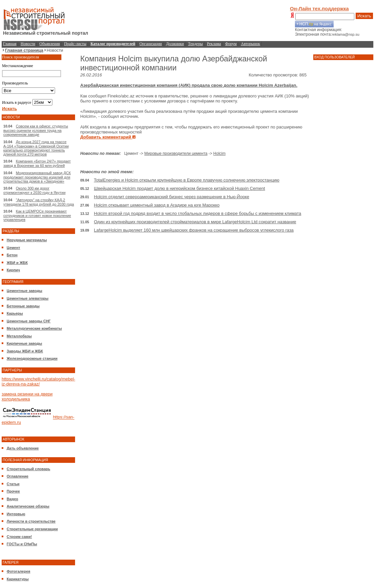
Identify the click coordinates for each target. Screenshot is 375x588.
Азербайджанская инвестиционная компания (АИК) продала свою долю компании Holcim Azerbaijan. (189, 85)
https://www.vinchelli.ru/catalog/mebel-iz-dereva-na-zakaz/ (38, 381)
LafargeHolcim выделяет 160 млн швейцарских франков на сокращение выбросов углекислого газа (194, 230)
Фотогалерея (19, 571)
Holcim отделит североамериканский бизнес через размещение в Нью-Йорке (172, 197)
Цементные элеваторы (28, 298)
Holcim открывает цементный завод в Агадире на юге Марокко (157, 205)
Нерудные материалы (27, 240)
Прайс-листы (75, 44)
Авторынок (250, 44)
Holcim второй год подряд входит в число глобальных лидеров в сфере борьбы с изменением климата (198, 213)
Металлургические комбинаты (34, 328)
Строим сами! (19, 537)
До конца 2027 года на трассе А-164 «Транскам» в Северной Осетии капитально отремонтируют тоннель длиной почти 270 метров (36, 148)
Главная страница (24, 50)
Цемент (13, 248)
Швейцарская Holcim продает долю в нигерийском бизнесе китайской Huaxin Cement (180, 188)
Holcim (219, 154)
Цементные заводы (25, 291)
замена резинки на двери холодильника (27, 396)
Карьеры (15, 313)
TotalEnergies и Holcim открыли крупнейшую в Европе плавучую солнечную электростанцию (186, 180)
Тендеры (196, 44)
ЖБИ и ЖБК (17, 263)
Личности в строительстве (31, 521)
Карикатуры (18, 579)
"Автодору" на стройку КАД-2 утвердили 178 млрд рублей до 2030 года (39, 202)
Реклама (214, 44)
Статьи (13, 484)
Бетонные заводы (23, 306)
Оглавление (18, 476)
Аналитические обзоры (28, 506)
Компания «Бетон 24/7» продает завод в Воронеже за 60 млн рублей (37, 163)
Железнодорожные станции (32, 358)
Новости (28, 44)
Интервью (16, 514)
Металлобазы (19, 336)
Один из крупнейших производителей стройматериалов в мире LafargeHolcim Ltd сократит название (195, 222)
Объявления (50, 44)
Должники (175, 44)
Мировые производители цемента (176, 154)
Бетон (12, 255)
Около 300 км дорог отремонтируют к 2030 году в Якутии (34, 190)
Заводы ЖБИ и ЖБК (25, 351)
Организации (151, 44)
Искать (364, 16)
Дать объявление (23, 448)
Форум (231, 44)
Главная (10, 44)
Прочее (13, 491)
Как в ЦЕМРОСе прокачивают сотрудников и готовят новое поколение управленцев (37, 215)
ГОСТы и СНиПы (22, 544)
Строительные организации (32, 529)
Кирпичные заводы (24, 343)
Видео (13, 499)
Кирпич (13, 270)
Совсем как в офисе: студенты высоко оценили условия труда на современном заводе (36, 130)
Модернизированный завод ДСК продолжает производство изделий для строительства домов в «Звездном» (37, 177)
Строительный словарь (29, 469)
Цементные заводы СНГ (29, 321)
